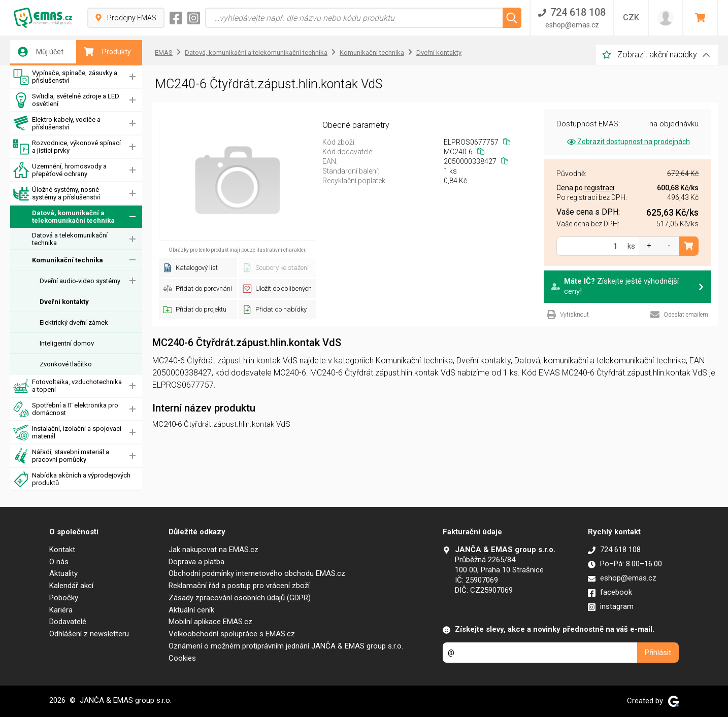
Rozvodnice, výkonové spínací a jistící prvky (67, 147)
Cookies (182, 658)
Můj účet (41, 52)
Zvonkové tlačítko (66, 364)
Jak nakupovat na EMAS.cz (213, 550)
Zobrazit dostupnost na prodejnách (628, 142)
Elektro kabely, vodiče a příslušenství (57, 124)
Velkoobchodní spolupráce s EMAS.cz (232, 634)
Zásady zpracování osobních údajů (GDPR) (240, 598)
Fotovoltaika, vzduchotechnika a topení (68, 386)
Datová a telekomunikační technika (70, 239)
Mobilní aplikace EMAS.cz (210, 622)
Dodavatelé (68, 622)
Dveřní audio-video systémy (80, 281)
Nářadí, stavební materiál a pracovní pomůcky (61, 456)
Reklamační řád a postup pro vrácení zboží (239, 586)
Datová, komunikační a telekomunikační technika (64, 217)
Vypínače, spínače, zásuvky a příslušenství (65, 77)
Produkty (107, 52)
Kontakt (62, 550)
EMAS (164, 53)
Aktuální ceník (191, 610)
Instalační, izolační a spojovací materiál (67, 433)
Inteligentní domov (67, 343)
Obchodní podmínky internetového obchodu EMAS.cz (257, 573)
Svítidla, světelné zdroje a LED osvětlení (66, 100)
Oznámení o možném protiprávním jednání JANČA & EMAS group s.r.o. (286, 646)
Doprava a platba (196, 562)
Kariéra (61, 610)
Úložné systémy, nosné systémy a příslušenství (57, 194)
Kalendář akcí (71, 586)
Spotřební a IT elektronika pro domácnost (66, 409)
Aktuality (63, 573)
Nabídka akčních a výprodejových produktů (72, 479)
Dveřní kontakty (64, 302)
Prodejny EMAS (126, 18)
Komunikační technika (68, 260)
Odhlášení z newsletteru (89, 634)
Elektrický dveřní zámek (74, 322)
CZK (631, 18)
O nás (59, 562)
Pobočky (64, 598)
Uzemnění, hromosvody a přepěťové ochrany (60, 170)
